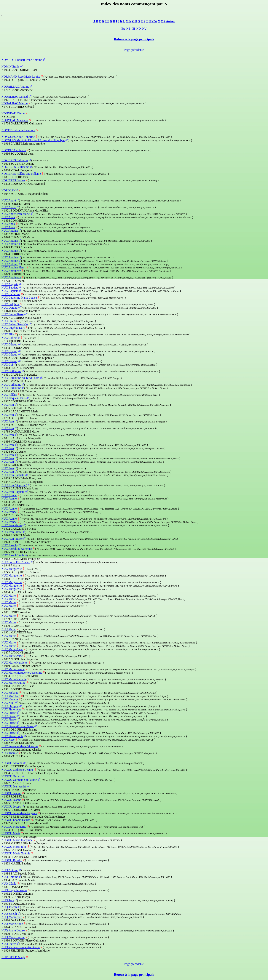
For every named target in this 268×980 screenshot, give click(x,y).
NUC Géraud (9, 344)
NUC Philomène (11, 709)
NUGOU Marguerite (14, 827)
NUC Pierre (9, 713)
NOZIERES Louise (13, 180)
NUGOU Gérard (11, 776)
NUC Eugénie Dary (13, 328)
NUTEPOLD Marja (13, 957)
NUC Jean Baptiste (13, 475)
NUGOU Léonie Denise (16, 820)
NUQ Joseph (9, 907)
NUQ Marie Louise (13, 930)
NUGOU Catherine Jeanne (17, 770)
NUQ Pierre (9, 944)
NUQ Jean (8, 900)
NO (139, 29)
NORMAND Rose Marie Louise (21, 77)
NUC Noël (8, 703)
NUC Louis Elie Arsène (16, 562)
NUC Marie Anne (12, 649)
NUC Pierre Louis (12, 736)
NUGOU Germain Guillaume (19, 780)
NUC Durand (9, 308)
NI (133, 29)
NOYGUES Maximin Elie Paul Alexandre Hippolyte (33, 140)
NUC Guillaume (11, 371)
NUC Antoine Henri (13, 267)
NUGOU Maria (11, 833)
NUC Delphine (10, 304)
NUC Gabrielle (11, 338)
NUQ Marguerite (12, 917)
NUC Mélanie (10, 693)
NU (144, 29)
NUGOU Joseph (11, 807)
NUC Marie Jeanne (13, 669)
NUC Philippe (10, 706)
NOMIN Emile (10, 67)
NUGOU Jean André (14, 786)
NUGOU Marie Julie (14, 847)
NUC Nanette (10, 699)
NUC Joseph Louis (13, 555)
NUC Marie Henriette (15, 663)
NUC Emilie (9, 321)
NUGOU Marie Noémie (16, 853)
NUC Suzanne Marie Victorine (20, 746)
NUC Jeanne (9, 495)
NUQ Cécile (9, 884)
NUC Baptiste (10, 288)
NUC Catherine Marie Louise (19, 298)
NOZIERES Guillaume (15, 167)
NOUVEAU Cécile (13, 113)
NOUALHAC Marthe (15, 103)
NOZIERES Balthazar (15, 160)
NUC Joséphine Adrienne (17, 549)
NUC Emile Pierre (12, 314)
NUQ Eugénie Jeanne (14, 890)
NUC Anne (8, 227)
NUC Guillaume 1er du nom (21, 378)
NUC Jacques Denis (13, 398)
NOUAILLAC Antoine (15, 87)
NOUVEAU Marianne (15, 120)
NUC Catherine (11, 294)
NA (123, 29)
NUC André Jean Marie (16, 214)
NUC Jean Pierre (12, 525)
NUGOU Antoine (12, 763)
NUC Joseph (9, 545)
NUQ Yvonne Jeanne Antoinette (21, 947)
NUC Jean (8, 405)
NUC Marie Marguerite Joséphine (22, 673)
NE (128, 29)
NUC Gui (7, 365)
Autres (170, 21)
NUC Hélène (9, 395)
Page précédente (134, 50)
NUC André (9, 200)
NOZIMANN (10, 190)
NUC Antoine (10, 231)
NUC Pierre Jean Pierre (18, 726)
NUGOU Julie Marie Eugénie (19, 813)
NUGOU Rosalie (12, 860)
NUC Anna (8, 217)
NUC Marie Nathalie (14, 679)
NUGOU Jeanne (11, 793)
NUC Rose (8, 740)
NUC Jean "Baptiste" (14, 485)
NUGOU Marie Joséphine (17, 840)
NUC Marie (9, 596)
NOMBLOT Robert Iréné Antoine (22, 60)
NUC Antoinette (11, 271)
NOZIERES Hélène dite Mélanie (21, 174)
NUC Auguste (10, 284)
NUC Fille (8, 334)
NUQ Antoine (10, 870)
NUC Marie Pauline (13, 683)
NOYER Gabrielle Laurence (18, 130)
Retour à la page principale (134, 39)
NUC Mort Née (11, 696)
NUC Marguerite (12, 569)
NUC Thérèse (10, 753)
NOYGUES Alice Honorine (18, 137)
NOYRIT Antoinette (14, 150)
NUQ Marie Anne (12, 924)
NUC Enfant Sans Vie (15, 324)
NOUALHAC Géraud (15, 97)
